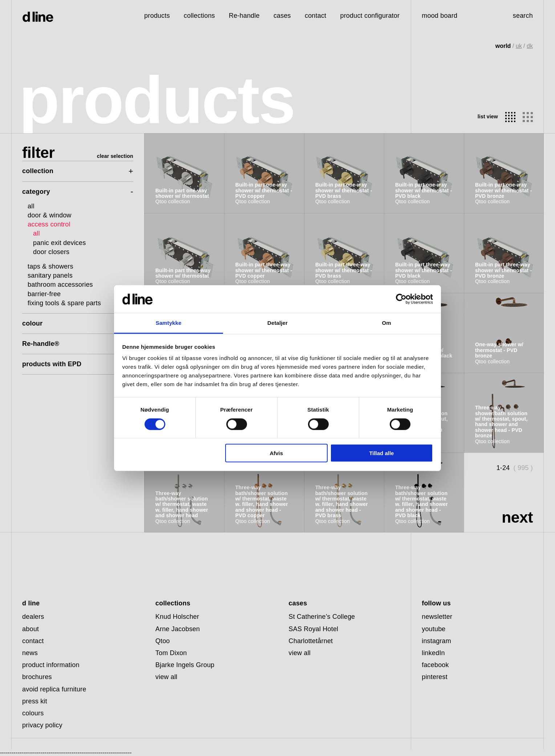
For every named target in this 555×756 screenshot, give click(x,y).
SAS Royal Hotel (314, 629)
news (30, 653)
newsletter (437, 617)
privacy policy (42, 725)
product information (51, 665)
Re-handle (244, 16)
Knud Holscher (177, 617)
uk (519, 46)
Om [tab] (386, 323)
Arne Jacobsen (178, 629)
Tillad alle (381, 453)
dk (530, 46)
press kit (35, 701)
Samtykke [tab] (169, 323)
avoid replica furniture (54, 689)
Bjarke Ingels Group (185, 665)
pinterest (435, 677)
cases (282, 16)
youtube (434, 629)
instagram (436, 641)
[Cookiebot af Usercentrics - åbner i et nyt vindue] (401, 299)
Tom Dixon (171, 653)
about (31, 629)
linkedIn (433, 653)
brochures (37, 677)
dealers (33, 617)
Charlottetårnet (311, 641)
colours (33, 713)
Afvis (276, 453)
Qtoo (163, 641)
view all (166, 677)
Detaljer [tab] (277, 323)
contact (33, 641)
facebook (435, 665)
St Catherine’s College (322, 617)
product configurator (370, 16)
